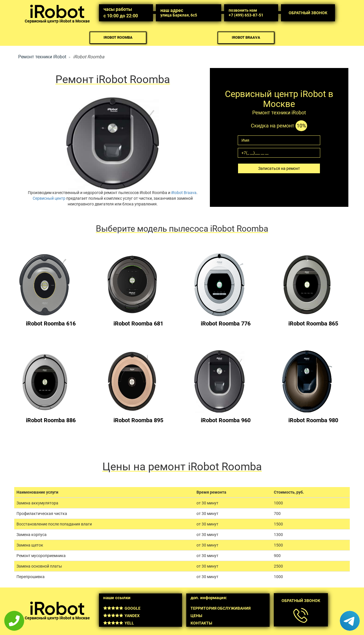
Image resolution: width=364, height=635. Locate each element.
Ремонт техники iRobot (42, 57)
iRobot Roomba (118, 37)
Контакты (201, 623)
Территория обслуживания (221, 608)
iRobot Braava (246, 37)
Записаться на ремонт (279, 168)
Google (122, 608)
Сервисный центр (49, 198)
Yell (119, 623)
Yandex (121, 616)
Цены (196, 616)
